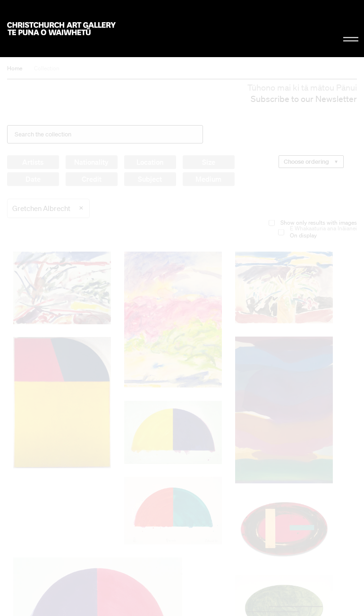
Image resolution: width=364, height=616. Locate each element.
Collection (47, 68)
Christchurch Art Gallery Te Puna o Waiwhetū (61, 29)
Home (15, 68)
